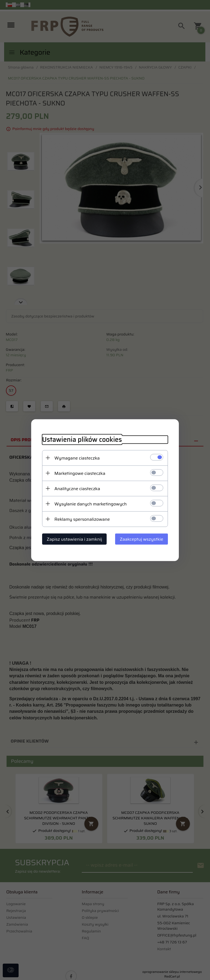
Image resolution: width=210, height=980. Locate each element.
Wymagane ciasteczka (77, 458)
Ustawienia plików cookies (82, 439)
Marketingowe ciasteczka (80, 473)
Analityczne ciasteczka (77, 488)
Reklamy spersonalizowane (82, 519)
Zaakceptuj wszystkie (142, 539)
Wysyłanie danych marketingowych (91, 504)
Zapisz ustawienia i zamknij (74, 539)
